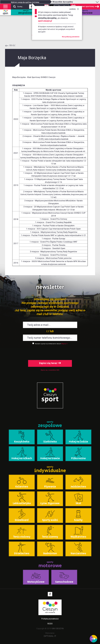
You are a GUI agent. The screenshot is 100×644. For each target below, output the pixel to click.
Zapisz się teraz (50, 363)
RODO (50, 624)
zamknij (74, 9)
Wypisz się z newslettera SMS (50, 370)
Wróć (12, 46)
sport (5, 14)
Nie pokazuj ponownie (71, 37)
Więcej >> (65, 344)
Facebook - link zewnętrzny (31, 7)
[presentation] (50, 352)
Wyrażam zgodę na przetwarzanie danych (48, 344)
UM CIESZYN (58, 629)
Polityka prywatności (50, 619)
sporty (26, 12)
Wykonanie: (50, 634)
